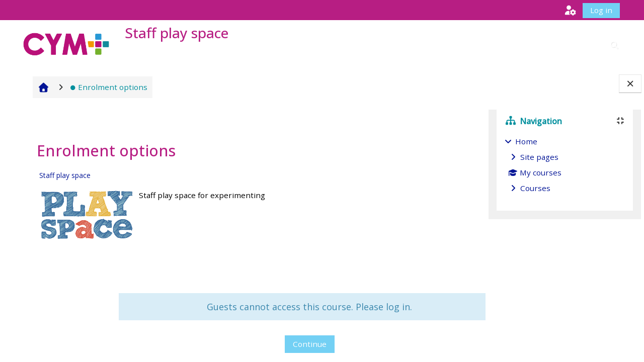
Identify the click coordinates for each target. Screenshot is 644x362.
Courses (535, 188)
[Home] (66, 44)
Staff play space (62, 175)
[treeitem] (565, 165)
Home (526, 141)
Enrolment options (106, 87)
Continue (248, 344)
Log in (601, 10)
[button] (570, 10)
